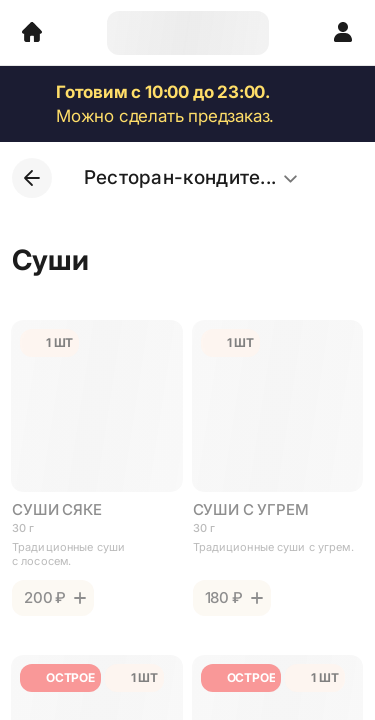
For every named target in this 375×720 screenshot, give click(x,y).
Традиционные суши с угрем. (273, 547)
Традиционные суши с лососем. (68, 554)
